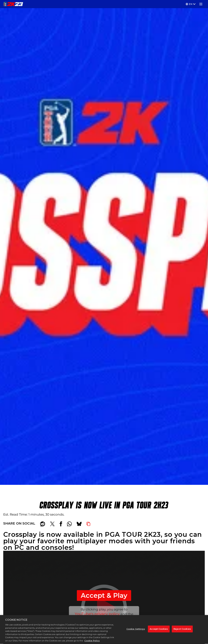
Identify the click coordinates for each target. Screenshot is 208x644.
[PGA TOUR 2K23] (13, 4)
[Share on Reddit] (43, 524)
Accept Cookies (159, 630)
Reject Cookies (182, 630)
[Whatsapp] (69, 524)
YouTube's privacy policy (97, 614)
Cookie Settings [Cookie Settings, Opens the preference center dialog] (136, 630)
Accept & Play (104, 595)
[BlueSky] (79, 524)
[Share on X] (52, 524)
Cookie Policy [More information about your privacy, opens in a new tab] (92, 642)
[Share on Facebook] (61, 524)
